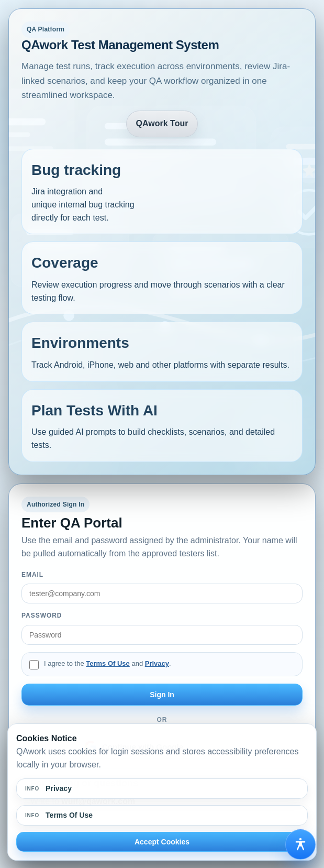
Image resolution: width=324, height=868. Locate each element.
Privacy (157, 663)
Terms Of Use (108, 663)
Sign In (162, 695)
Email (32, 575)
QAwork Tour (162, 123)
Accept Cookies (162, 842)
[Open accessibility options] (300, 844)
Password (42, 616)
